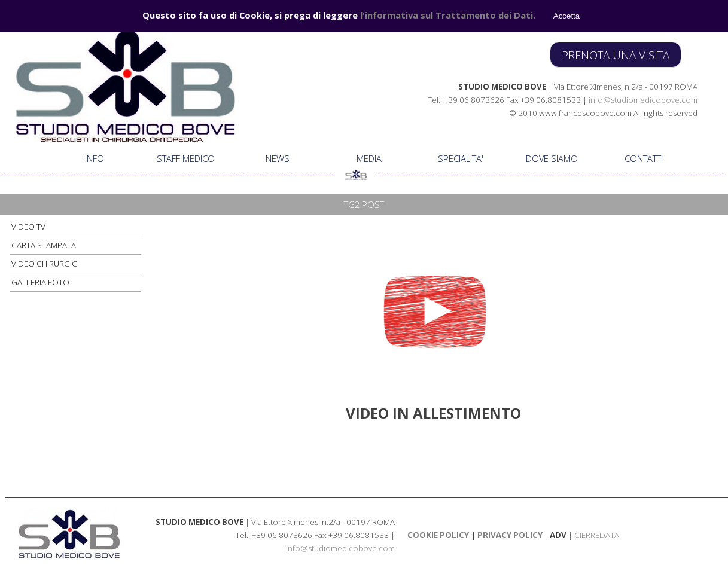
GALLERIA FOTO (40, 282)
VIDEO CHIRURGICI (45, 264)
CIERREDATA (597, 535)
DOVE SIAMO (552, 158)
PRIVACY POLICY (509, 535)
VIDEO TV (28, 227)
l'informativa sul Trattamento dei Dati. (448, 15)
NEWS (278, 158)
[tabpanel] (527, 99)
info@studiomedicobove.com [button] (643, 100)
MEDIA (369, 158)
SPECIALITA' (461, 158)
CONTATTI (644, 158)
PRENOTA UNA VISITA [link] (616, 55)
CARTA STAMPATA (44, 245)
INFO (95, 158)
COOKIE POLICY (438, 535)
